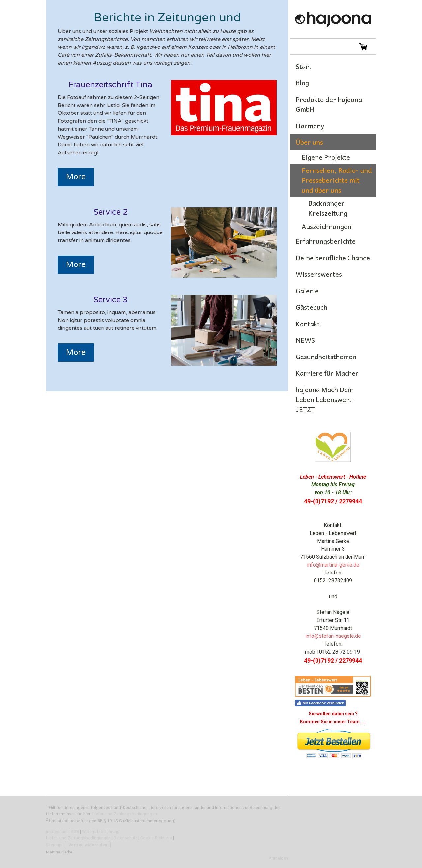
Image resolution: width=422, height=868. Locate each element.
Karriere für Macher (327, 373)
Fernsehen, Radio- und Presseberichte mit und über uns (337, 180)
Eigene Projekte (326, 157)
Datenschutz (126, 838)
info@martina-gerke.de (333, 565)
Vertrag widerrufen (88, 845)
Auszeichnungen (327, 226)
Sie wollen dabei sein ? (333, 714)
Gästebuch (312, 307)
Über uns (309, 142)
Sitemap (54, 845)
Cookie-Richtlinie (156, 838)
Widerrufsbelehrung (101, 832)
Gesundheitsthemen (326, 356)
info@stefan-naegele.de (333, 636)
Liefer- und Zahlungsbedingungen (125, 814)
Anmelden (278, 858)
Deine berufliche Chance (333, 258)
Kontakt (308, 324)
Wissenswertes (319, 274)
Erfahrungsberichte (326, 241)
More (76, 177)
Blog (302, 83)
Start (304, 66)
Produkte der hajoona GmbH (329, 104)
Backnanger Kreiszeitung (328, 208)
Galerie (307, 291)
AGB (75, 832)
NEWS (305, 340)
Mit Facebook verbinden (320, 703)
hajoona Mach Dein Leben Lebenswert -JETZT (326, 399)
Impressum (57, 832)
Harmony (310, 126)
